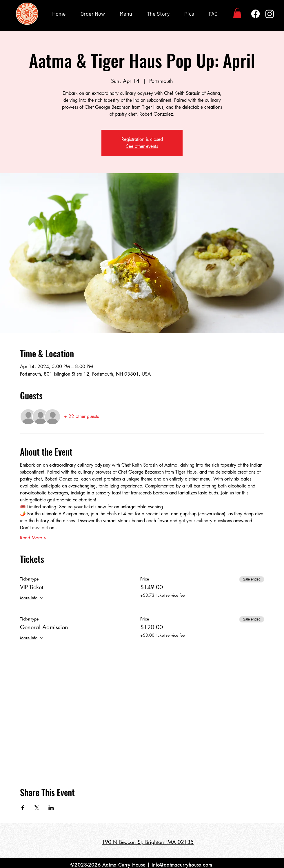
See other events (142, 146)
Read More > (33, 538)
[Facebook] (255, 14)
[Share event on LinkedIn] (51, 808)
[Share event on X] (37, 808)
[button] (237, 13)
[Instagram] (270, 14)
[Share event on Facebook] (23, 808)
